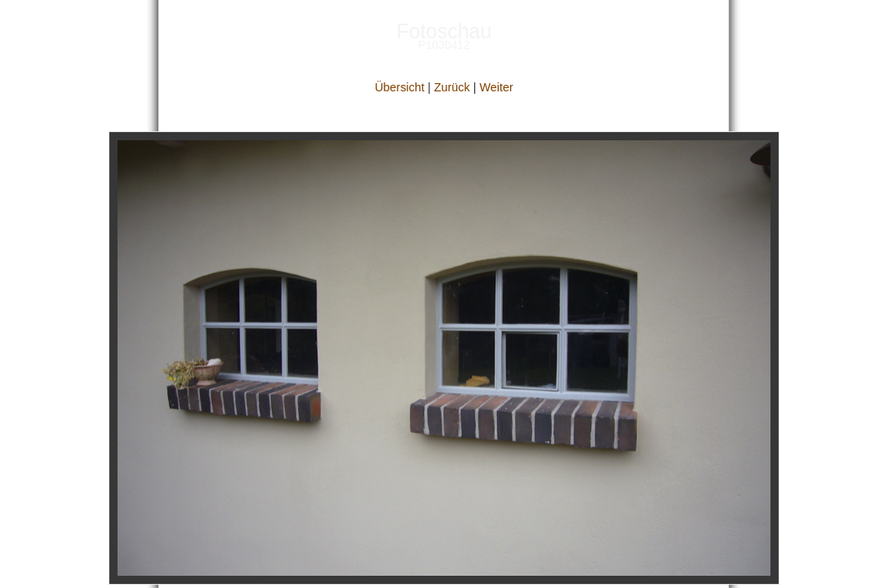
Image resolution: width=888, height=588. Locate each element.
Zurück (452, 87)
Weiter (496, 87)
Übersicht (400, 87)
